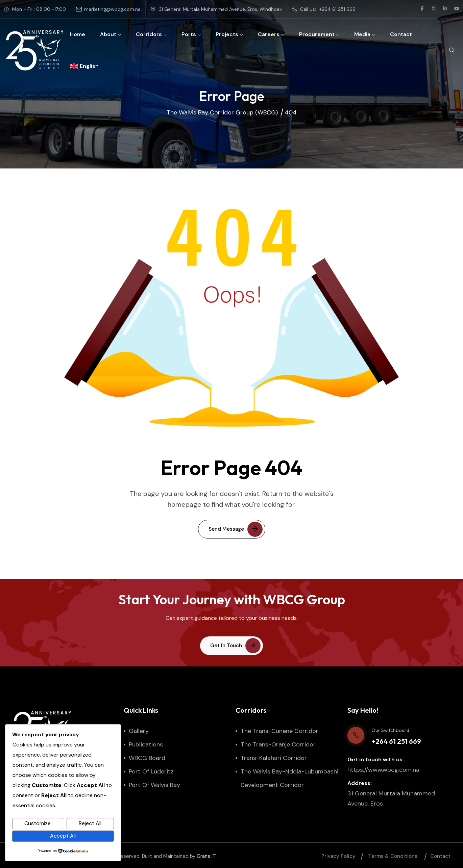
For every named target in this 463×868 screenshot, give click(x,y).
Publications (146, 744)
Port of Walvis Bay (154, 785)
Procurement (319, 34)
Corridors (151, 34)
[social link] (422, 9)
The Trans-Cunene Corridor (279, 731)
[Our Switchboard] (356, 735)
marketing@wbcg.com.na (112, 9)
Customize (38, 823)
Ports (191, 34)
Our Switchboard (390, 730)
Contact (401, 34)
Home (78, 34)
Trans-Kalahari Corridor (274, 758)
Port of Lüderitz (151, 771)
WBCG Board (147, 758)
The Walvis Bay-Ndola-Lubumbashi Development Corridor (289, 778)
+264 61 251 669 (337, 9)
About (111, 34)
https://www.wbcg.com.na (383, 770)
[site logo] (34, 50)
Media (365, 34)
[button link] (231, 646)
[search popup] (451, 50)
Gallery (139, 731)
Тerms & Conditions (393, 856)
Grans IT (206, 856)
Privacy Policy (338, 856)
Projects (229, 34)
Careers (271, 34)
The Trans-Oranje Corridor (278, 744)
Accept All (63, 836)
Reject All (90, 823)
